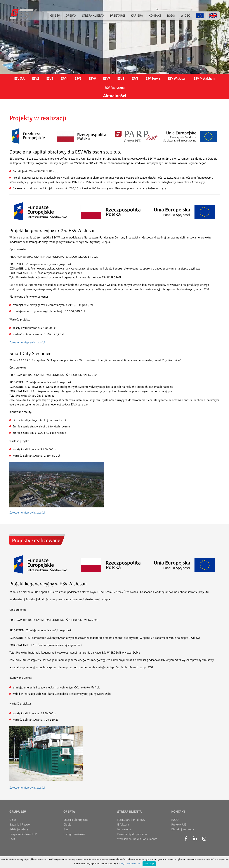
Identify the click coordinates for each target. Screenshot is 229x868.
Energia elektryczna (76, 820)
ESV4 (64, 79)
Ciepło (67, 825)
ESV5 (78, 79)
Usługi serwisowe (74, 834)
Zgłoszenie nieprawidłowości (27, 342)
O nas (13, 820)
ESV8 (121, 79)
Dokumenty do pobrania (132, 834)
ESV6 (92, 79)
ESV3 (50, 79)
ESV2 (35, 79)
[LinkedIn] (195, 839)
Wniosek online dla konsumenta (137, 839)
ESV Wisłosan (177, 79)
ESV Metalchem (204, 79)
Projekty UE (179, 825)
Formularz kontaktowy (131, 820)
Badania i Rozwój (20, 825)
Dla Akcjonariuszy (183, 829)
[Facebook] (186, 839)
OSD (12, 839)
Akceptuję (149, 864)
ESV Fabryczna (114, 88)
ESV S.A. (19, 79)
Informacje (124, 829)
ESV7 (106, 79)
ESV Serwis (153, 79)
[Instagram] (204, 839)
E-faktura (123, 825)
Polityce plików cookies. (130, 864)
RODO (175, 820)
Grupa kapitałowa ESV (23, 834)
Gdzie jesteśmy (19, 829)
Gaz (66, 829)
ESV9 (135, 79)
